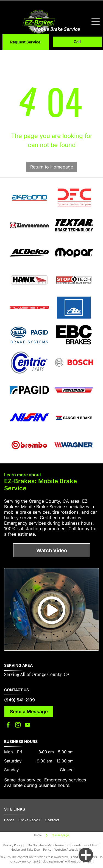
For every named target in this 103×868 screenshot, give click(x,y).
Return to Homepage (52, 167)
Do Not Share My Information (48, 845)
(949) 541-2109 (20, 700)
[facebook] (8, 725)
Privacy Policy (13, 845)
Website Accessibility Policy (73, 849)
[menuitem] (11, 820)
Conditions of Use (85, 845)
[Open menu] (96, 22)
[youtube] (27, 725)
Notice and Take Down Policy (31, 849)
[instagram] (18, 725)
